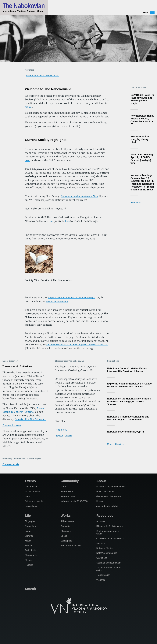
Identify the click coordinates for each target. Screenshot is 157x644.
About (101, 481)
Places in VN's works (71, 546)
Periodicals (30, 550)
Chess (64, 536)
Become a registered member (111, 487)
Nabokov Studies (105, 548)
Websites (101, 580)
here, (27, 160)
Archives (101, 521)
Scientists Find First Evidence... (30, 419)
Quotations (102, 558)
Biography (30, 521)
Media (28, 541)
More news (136, 202)
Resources (105, 516)
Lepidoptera (66, 541)
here (51, 221)
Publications (31, 506)
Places (28, 560)
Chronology (30, 526)
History (100, 501)
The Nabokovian (23, 6)
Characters (66, 531)
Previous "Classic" (64, 436)
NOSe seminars (33, 491)
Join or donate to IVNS (107, 506)
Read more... (61, 430)
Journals (101, 543)
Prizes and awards (34, 501)
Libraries (29, 536)
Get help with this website (109, 496)
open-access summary (57, 301)
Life (28, 516)
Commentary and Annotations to (79, 196)
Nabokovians (67, 491)
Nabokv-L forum (68, 496)
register (29, 107)
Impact (28, 531)
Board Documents (105, 491)
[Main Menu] (148, 12)
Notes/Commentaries (107, 553)
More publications (116, 444)
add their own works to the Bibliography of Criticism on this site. (77, 345)
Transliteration (103, 575)
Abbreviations (67, 521)
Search (30, 589)
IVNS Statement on (43, 76)
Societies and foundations (109, 563)
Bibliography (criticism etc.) (110, 526)
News (28, 496)
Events (30, 481)
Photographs (31, 555)
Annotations (66, 526)
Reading (29, 565)
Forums (64, 487)
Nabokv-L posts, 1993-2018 (74, 501)
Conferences (31, 487)
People (28, 546)
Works (66, 516)
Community (70, 481)
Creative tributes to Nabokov (110, 539)
